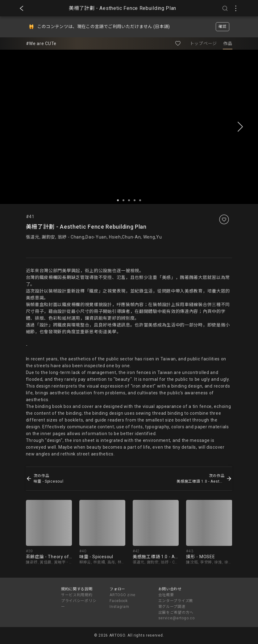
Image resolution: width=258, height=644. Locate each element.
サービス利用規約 (77, 595)
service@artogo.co (177, 618)
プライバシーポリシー (79, 604)
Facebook (119, 601)
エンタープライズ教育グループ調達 (176, 604)
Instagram (119, 607)
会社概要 (166, 595)
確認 (222, 27)
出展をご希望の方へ (176, 613)
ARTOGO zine (123, 595)
